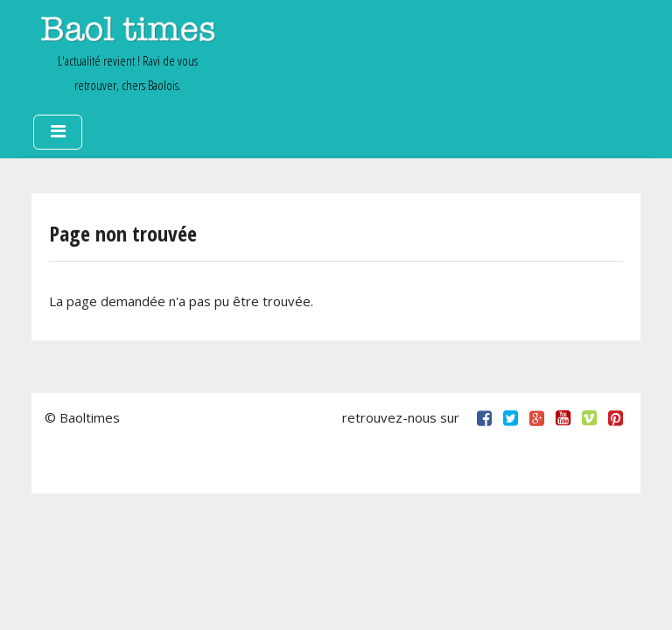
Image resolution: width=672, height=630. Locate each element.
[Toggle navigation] (58, 132)
